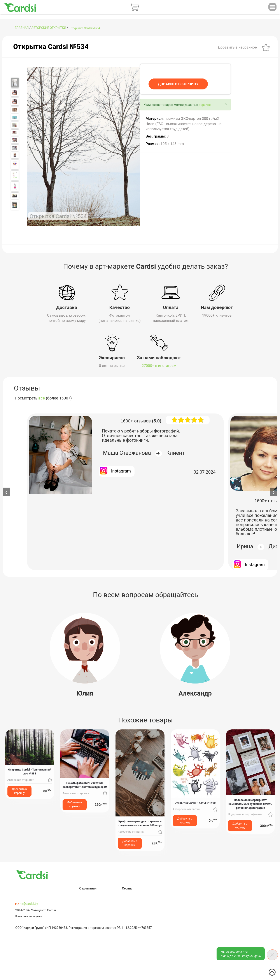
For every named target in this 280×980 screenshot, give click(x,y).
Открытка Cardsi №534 (85, 28)
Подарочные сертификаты (245, 814)
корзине (205, 105)
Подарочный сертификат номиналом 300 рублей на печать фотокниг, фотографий (250, 804)
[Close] (226, 104)
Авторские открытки (49, 28)
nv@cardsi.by (27, 903)
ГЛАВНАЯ (22, 28)
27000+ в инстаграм (159, 365)
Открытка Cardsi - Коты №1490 (195, 802)
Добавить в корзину (19, 791)
